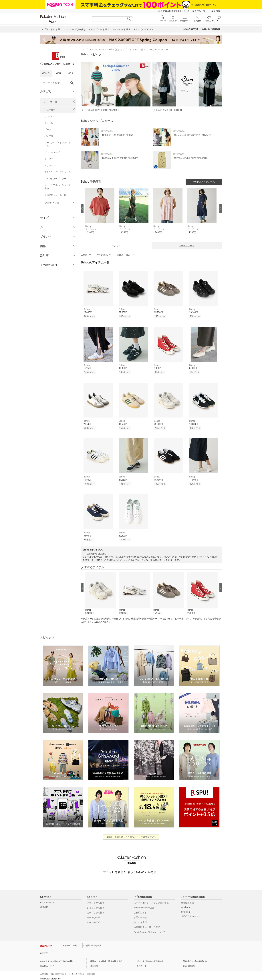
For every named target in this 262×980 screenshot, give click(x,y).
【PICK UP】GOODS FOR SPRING (117, 135)
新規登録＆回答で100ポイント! (173, 11)
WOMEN (46, 73)
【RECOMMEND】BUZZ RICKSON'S (190, 158)
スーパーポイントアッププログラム (151, 900)
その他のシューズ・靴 (55, 195)
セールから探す (95, 915)
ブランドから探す (96, 900)
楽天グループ (199, 11)
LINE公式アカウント (191, 914)
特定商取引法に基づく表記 (147, 925)
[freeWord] (58, 83)
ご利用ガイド (140, 910)
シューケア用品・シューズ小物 (57, 187)
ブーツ (48, 130)
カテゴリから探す (96, 910)
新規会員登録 (187, 900)
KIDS (70, 73)
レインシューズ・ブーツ (56, 179)
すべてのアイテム (96, 920)
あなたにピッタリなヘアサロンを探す (57, 959)
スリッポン (50, 166)
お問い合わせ (140, 915)
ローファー (50, 159)
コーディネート (187, 246)
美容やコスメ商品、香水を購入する (106, 959)
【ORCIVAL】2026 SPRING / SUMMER (120, 158)
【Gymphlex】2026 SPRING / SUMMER (192, 135)
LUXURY (44, 904)
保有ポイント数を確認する (195, 959)
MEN (58, 73)
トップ (84, 50)
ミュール (49, 123)
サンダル (49, 116)
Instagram (186, 909)
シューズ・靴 (50, 102)
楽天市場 (216, 11)
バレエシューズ (52, 152)
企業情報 (44, 972)
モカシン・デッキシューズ (57, 172)
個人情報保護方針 (59, 972)
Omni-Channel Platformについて (149, 929)
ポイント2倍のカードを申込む (150, 959)
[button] (101, 214)
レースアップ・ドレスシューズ (57, 144)
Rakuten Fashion (98, 50)
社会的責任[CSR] (77, 972)
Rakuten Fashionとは (144, 905)
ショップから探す (96, 905)
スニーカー (50, 110)
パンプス (49, 136)
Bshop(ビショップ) (118, 50)
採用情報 (91, 972)
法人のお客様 (140, 920)
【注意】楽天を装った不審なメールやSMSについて (131, 834)
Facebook (185, 905)
